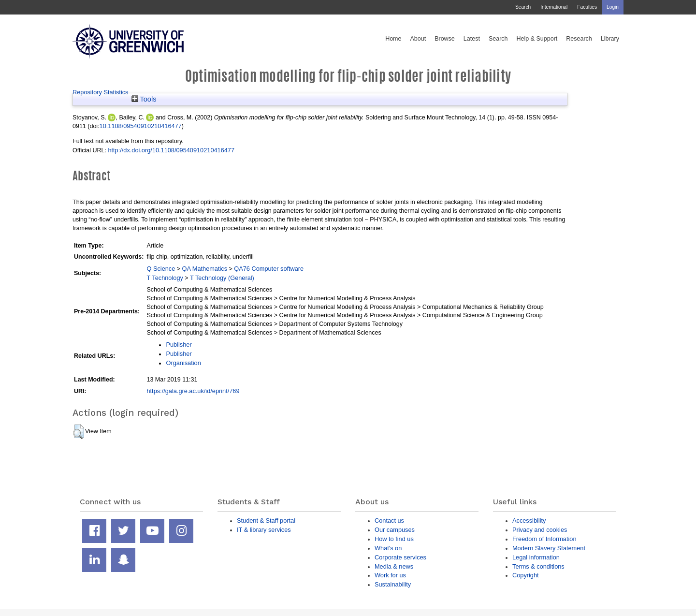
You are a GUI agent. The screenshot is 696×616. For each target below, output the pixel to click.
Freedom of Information (544, 539)
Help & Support (537, 39)
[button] (79, 432)
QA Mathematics (205, 269)
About (418, 39)
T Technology (165, 278)
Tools (144, 99)
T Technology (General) (222, 278)
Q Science (161, 269)
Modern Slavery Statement (549, 548)
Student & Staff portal (266, 521)
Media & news (394, 566)
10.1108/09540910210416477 (141, 126)
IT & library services (264, 530)
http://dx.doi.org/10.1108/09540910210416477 (171, 150)
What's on (388, 548)
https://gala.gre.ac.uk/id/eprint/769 (193, 391)
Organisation (183, 363)
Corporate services (400, 557)
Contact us (389, 521)
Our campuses (395, 530)
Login (613, 7)
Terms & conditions (538, 566)
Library (610, 39)
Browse (445, 39)
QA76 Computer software (269, 269)
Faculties (587, 7)
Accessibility (529, 521)
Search (523, 7)
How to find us (394, 539)
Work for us (390, 575)
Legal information (536, 557)
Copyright (526, 575)
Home (393, 39)
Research (579, 39)
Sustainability (393, 584)
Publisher (179, 345)
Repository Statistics (101, 92)
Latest (472, 39)
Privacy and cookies (540, 530)
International (554, 7)
